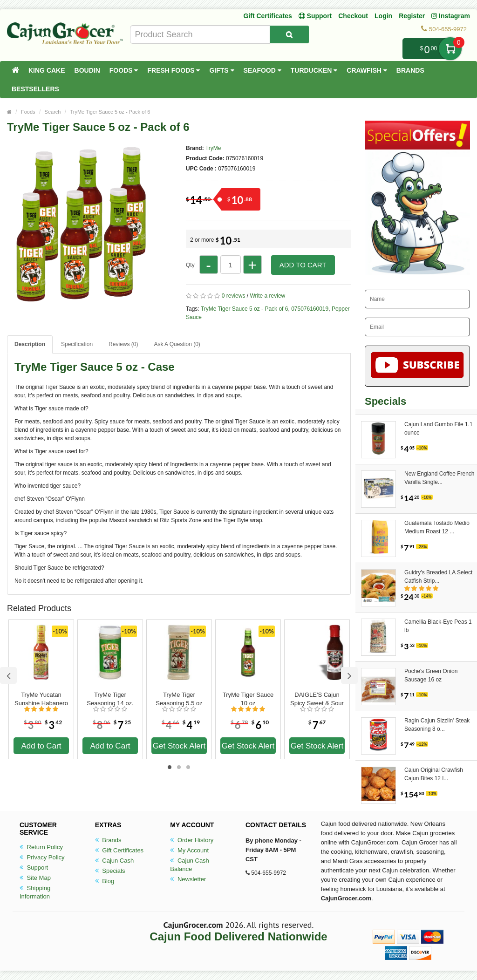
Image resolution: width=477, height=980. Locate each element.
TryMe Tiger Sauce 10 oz (248, 699)
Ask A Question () (177, 344)
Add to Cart (303, 265)
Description (30, 344)
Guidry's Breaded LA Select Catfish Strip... (438, 577)
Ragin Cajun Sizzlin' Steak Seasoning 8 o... (437, 725)
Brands (410, 70)
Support (34, 868)
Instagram (451, 16)
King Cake (47, 70)
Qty (190, 265)
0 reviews (234, 296)
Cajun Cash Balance (190, 865)
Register (412, 16)
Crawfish (367, 70)
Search (53, 112)
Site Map (35, 878)
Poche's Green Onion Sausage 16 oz (431, 675)
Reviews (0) (123, 344)
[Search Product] (289, 34)
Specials (110, 871)
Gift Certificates (267, 16)
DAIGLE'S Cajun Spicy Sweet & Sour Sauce (317, 699)
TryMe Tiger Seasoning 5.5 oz (179, 699)
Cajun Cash (115, 861)
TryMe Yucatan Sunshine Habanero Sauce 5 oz (41, 699)
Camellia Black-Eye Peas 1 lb (438, 626)
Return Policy (41, 847)
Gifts (221, 70)
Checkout (353, 16)
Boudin (87, 70)
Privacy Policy (42, 857)
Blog (105, 881)
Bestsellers (35, 89)
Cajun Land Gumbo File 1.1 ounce (439, 429)
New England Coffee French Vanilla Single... (440, 478)
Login (383, 16)
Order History (192, 840)
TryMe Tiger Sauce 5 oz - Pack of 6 (110, 112)
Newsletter (188, 879)
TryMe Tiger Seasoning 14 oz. (110, 699)
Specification (77, 344)
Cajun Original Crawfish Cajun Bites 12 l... (434, 774)
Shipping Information (35, 892)
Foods (124, 70)
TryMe (213, 148)
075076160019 (310, 309)
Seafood (262, 70)
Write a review (267, 296)
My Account (189, 850)
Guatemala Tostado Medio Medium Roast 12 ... (437, 527)
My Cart (450, 49)
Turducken (314, 70)
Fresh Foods (174, 70)
